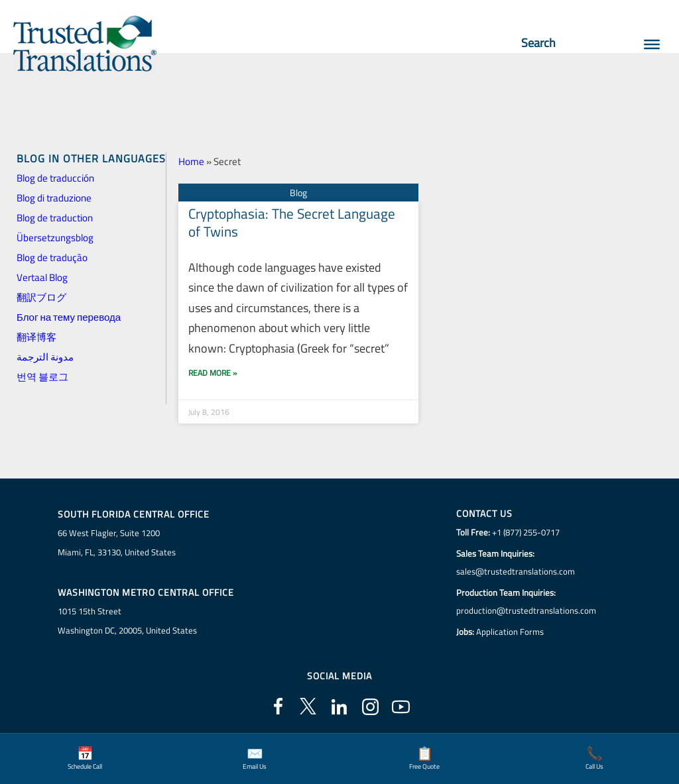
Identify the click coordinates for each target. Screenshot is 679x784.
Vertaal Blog (42, 277)
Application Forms (510, 632)
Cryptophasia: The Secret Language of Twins (292, 222)
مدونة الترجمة (45, 357)
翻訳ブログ (41, 297)
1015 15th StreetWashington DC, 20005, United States (127, 621)
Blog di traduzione (54, 198)
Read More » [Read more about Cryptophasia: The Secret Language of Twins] (213, 373)
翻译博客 (36, 337)
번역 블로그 (42, 377)
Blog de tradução (52, 257)
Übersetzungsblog (55, 238)
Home (191, 161)
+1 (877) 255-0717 (526, 532)
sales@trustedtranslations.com (516, 571)
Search (544, 43)
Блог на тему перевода (69, 317)
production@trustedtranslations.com (526, 610)
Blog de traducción (55, 178)
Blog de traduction (55, 218)
